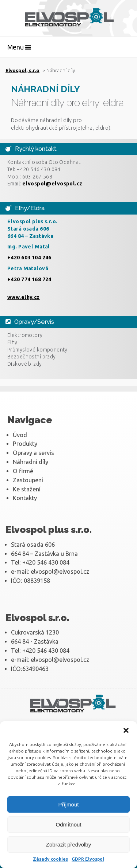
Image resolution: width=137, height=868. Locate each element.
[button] (126, 730)
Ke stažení (27, 489)
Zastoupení (28, 480)
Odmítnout (68, 824)
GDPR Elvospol (88, 859)
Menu (19, 47)
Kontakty (25, 498)
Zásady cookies (50, 859)
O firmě (23, 471)
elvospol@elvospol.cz (52, 184)
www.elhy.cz (24, 297)
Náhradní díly (31, 462)
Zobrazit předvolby (68, 845)
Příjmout (69, 804)
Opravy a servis (33, 453)
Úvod (20, 435)
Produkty (25, 444)
